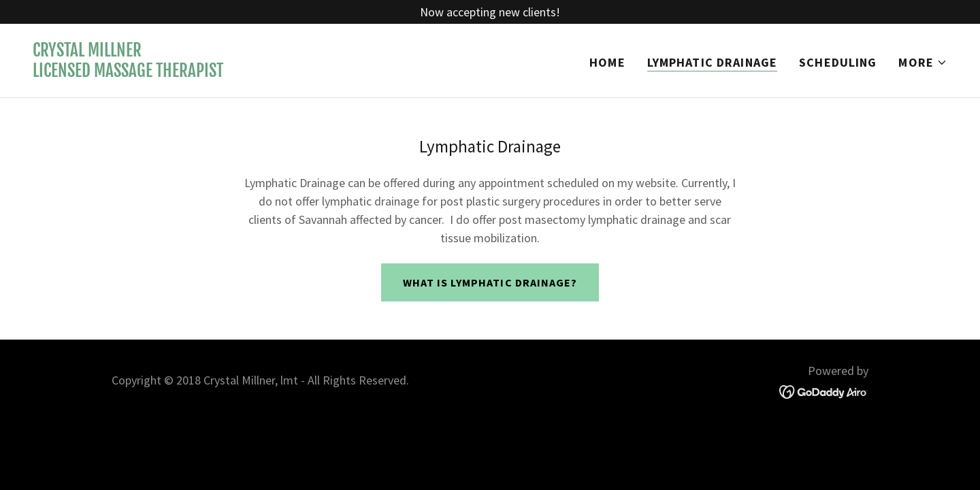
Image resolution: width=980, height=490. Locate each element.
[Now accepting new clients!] (490, 12)
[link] (128, 72)
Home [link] (607, 62)
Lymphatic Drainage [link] (712, 62)
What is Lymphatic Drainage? (490, 282)
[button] (923, 63)
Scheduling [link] (838, 62)
